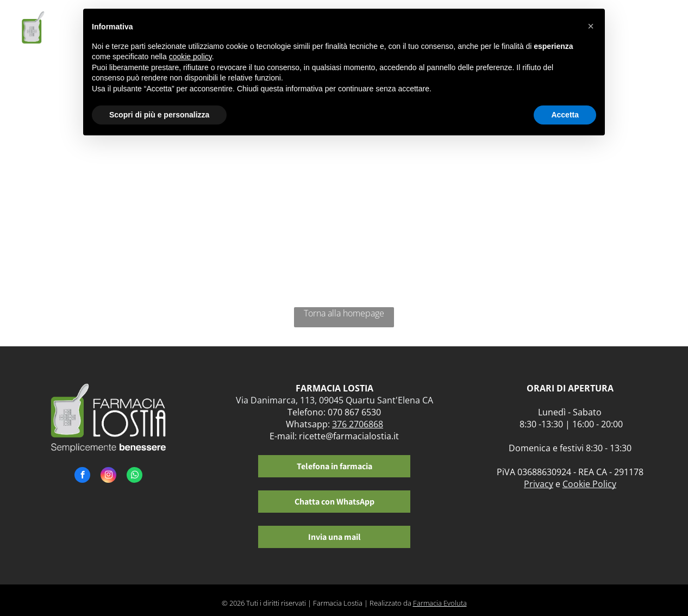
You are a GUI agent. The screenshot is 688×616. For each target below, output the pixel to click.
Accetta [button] (565, 115)
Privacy (539, 484)
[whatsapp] (135, 476)
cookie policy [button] (190, 57)
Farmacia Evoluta (440, 603)
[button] (591, 26)
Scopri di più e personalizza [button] (159, 115)
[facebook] (82, 476)
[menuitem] (616, 31)
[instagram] (108, 476)
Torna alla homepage (344, 313)
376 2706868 (358, 424)
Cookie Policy (589, 484)
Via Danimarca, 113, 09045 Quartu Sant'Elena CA (334, 400)
